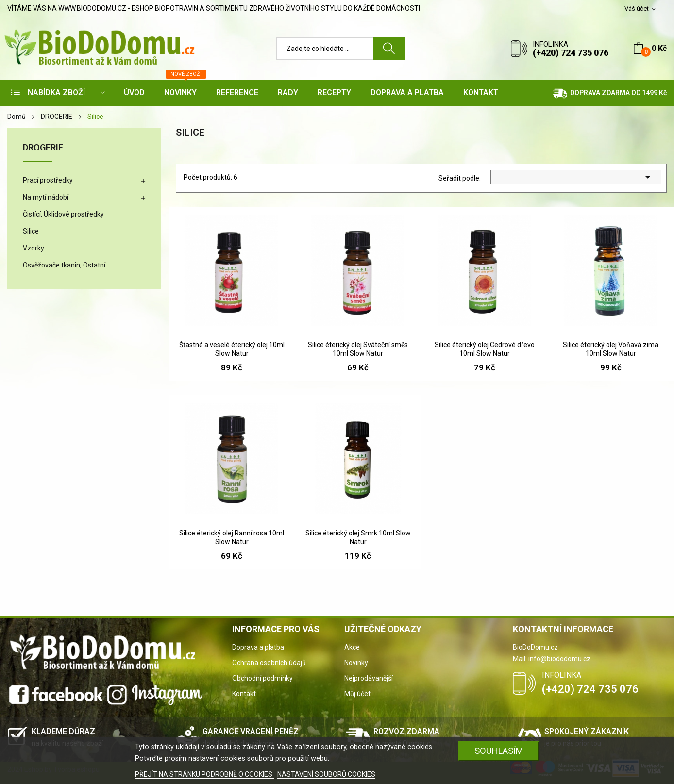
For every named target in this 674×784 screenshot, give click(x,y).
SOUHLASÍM (499, 751)
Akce (352, 647)
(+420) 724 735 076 (571, 53)
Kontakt (244, 694)
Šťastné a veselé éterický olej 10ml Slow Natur (232, 349)
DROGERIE (43, 148)
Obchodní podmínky (262, 678)
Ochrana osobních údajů (269, 663)
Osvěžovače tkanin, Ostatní (64, 265)
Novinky (356, 663)
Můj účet (357, 694)
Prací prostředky (48, 180)
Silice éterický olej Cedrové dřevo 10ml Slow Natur (485, 349)
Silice (31, 231)
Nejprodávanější (369, 678)
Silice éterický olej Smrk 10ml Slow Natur (358, 537)
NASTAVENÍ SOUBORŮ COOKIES (326, 774)
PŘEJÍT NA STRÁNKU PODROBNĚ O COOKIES (204, 774)
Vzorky (34, 248)
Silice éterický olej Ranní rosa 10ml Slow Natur (232, 537)
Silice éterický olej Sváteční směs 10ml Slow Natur (358, 349)
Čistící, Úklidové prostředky (63, 214)
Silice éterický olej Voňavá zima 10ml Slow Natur (611, 349)
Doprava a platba (258, 647)
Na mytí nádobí (46, 197)
